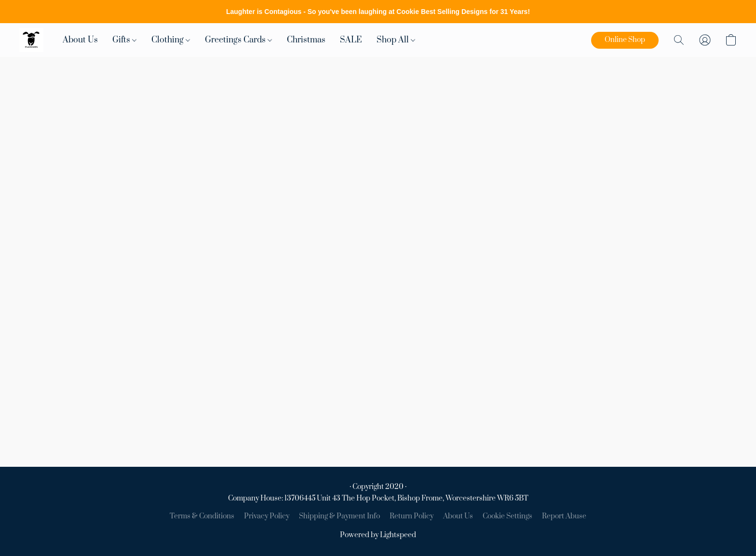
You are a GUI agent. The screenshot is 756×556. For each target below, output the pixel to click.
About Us (80, 40)
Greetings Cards (238, 40)
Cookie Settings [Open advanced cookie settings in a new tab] (507, 516)
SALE (351, 40)
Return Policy (412, 516)
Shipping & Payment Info (339, 516)
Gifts (124, 40)
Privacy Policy (267, 516)
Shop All (396, 40)
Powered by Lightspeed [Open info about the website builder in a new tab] (378, 535)
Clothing (171, 40)
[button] (31, 40)
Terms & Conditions (202, 516)
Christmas (306, 40)
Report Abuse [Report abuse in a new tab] (564, 516)
